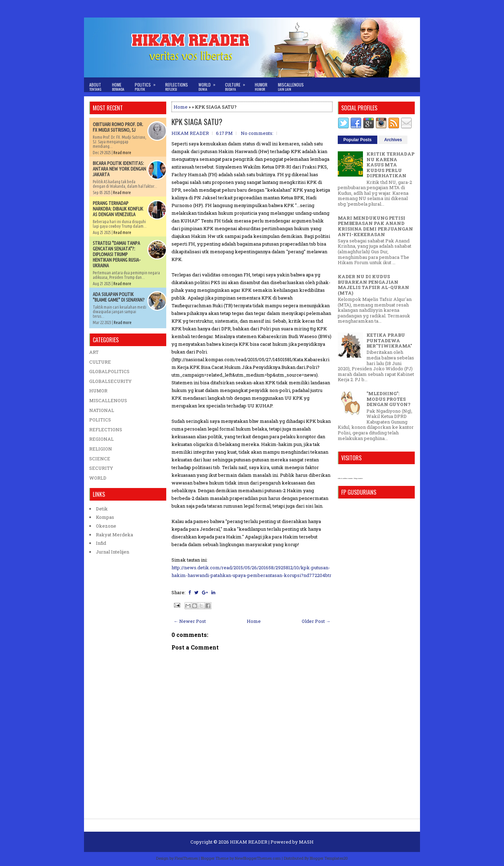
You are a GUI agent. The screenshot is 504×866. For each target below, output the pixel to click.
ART (94, 352)
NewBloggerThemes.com (258, 858)
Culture (237, 85)
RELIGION (101, 449)
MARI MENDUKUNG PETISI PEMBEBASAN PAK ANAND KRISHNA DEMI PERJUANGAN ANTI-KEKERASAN (375, 226)
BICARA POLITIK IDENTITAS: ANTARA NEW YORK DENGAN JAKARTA (119, 169)
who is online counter (345, 478)
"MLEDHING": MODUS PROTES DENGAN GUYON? (388, 399)
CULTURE (100, 362)
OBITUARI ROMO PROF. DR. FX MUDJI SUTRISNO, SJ (118, 127)
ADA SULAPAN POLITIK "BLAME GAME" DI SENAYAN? (119, 297)
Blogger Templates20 (329, 858)
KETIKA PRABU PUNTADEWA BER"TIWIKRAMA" (389, 340)
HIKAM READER (249, 842)
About (95, 87)
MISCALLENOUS (108, 400)
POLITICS (100, 420)
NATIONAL (102, 410)
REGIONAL (101, 439)
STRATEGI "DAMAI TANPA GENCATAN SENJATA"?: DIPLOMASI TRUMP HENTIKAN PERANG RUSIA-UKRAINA (117, 254)
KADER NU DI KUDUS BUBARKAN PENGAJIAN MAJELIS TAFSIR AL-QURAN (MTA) (373, 285)
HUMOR (98, 391)
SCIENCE (100, 459)
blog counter (358, 478)
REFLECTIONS (106, 429)
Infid (101, 543)
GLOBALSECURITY (110, 381)
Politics (147, 85)
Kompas (105, 517)
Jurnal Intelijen (113, 552)
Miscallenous (291, 87)
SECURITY (101, 468)
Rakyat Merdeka (114, 535)
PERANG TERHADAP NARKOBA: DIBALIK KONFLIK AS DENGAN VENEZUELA (118, 209)
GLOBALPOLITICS (109, 371)
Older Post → (316, 621)
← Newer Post (190, 621)
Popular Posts (358, 140)
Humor (261, 87)
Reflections (177, 87)
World (209, 85)
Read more (122, 153)
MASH (306, 842)
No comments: (257, 133)
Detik (102, 509)
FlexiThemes (186, 858)
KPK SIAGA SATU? (197, 122)
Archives (393, 140)
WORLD (98, 478)
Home (118, 87)
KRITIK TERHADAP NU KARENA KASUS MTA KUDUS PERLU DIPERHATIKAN (390, 165)
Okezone (106, 526)
